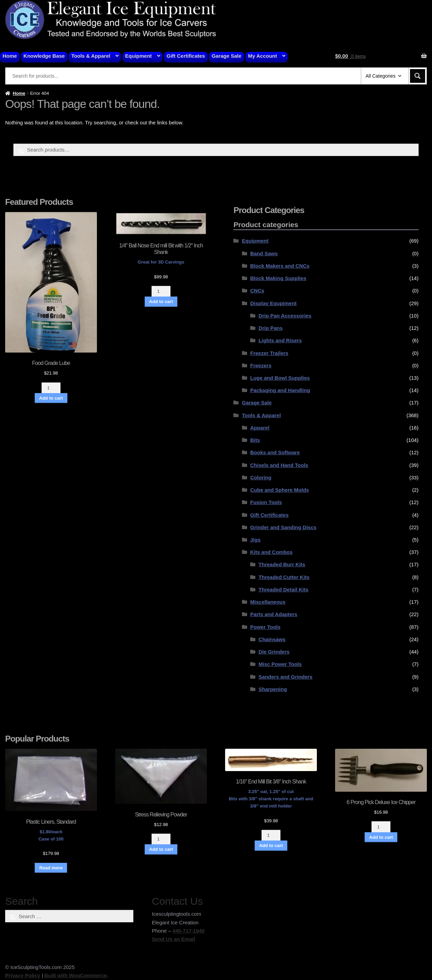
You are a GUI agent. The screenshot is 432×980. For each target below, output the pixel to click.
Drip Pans (270, 328)
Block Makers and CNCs (280, 266)
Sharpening (273, 689)
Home (10, 56)
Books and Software (275, 452)
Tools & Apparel (91, 56)
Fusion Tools (266, 502)
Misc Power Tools (280, 664)
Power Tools (265, 627)
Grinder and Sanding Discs (283, 527)
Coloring (261, 477)
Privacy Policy (23, 975)
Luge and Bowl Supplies (280, 378)
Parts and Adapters (274, 614)
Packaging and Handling (280, 390)
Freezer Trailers (269, 353)
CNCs (257, 291)
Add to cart (51, 398)
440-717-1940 (189, 931)
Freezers (261, 365)
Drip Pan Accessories (285, 316)
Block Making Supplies (278, 278)
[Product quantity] (51, 388)
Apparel (260, 428)
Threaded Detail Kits (283, 589)
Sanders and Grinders (285, 677)
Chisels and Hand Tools (279, 465)
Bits (255, 440)
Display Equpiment (273, 303)
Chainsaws (272, 639)
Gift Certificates (186, 56)
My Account (263, 56)
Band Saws (264, 253)
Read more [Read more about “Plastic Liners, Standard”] (51, 868)
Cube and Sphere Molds (280, 490)
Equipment (139, 56)
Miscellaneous (268, 602)
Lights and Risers (280, 340)
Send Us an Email (174, 939)
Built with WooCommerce (75, 975)
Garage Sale (227, 56)
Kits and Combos (271, 552)
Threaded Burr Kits (282, 564)
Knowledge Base (44, 56)
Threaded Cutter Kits (284, 577)
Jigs (255, 540)
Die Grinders (274, 652)
